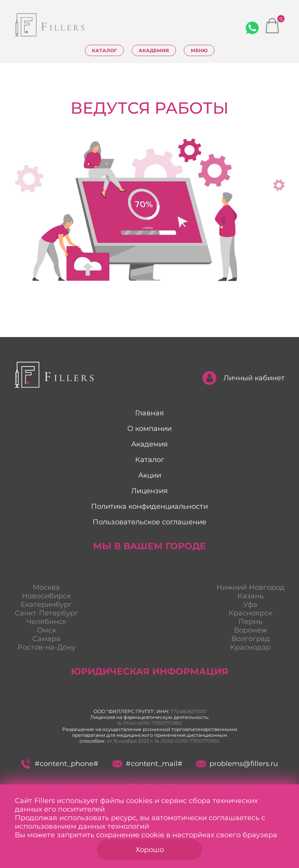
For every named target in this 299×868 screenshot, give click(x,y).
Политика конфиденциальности (149, 506)
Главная (149, 413)
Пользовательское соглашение (149, 522)
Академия (154, 50)
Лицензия (149, 491)
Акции (150, 475)
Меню (199, 50)
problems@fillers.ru (237, 764)
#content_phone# (60, 764)
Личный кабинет (244, 378)
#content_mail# (147, 764)
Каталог (104, 50)
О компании (149, 429)
